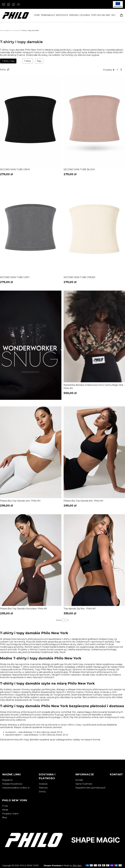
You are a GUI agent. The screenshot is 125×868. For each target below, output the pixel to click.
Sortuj (5, 70)
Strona (59, 620)
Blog (4, 817)
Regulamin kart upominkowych (91, 788)
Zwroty (42, 792)
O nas (5, 806)
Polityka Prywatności (12, 784)
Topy (39, 61)
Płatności (43, 788)
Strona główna (6, 30)
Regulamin (7, 780)
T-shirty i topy (8, 61)
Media (5, 810)
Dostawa (43, 784)
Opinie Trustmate (84, 784)
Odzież (16, 30)
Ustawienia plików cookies (15, 788)
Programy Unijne (10, 814)
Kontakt (79, 780)
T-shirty (28, 61)
